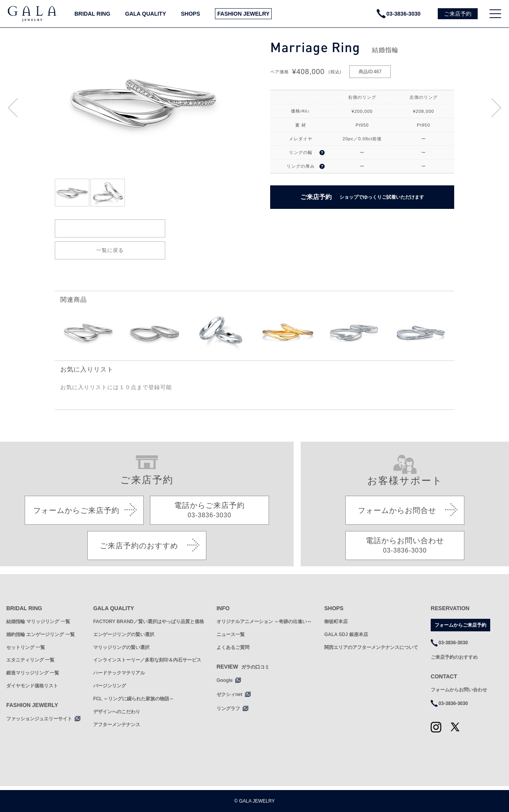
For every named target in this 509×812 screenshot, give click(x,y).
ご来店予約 (362, 197)
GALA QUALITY (146, 14)
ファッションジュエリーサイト (39, 719)
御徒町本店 (336, 622)
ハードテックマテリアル (119, 673)
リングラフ (228, 709)
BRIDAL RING (92, 14)
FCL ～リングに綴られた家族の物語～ (134, 699)
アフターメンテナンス (117, 725)
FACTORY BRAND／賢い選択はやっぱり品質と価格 (149, 622)
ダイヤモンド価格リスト (32, 686)
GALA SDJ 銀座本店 (346, 634)
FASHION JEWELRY (243, 14)
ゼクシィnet (229, 694)
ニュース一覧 (231, 634)
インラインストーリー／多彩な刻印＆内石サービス (147, 660)
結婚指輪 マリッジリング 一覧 (38, 622)
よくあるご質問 (233, 647)
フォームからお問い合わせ (459, 690)
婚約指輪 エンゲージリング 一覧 (41, 634)
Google (225, 680)
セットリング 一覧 (26, 647)
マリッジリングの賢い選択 (121, 647)
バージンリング (110, 686)
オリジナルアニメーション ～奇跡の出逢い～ (264, 622)
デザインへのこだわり (117, 712)
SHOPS (190, 14)
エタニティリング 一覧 (30, 660)
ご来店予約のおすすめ (454, 657)
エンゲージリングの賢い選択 (124, 634)
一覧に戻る (110, 250)
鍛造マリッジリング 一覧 (33, 673)
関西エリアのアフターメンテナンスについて (371, 647)
